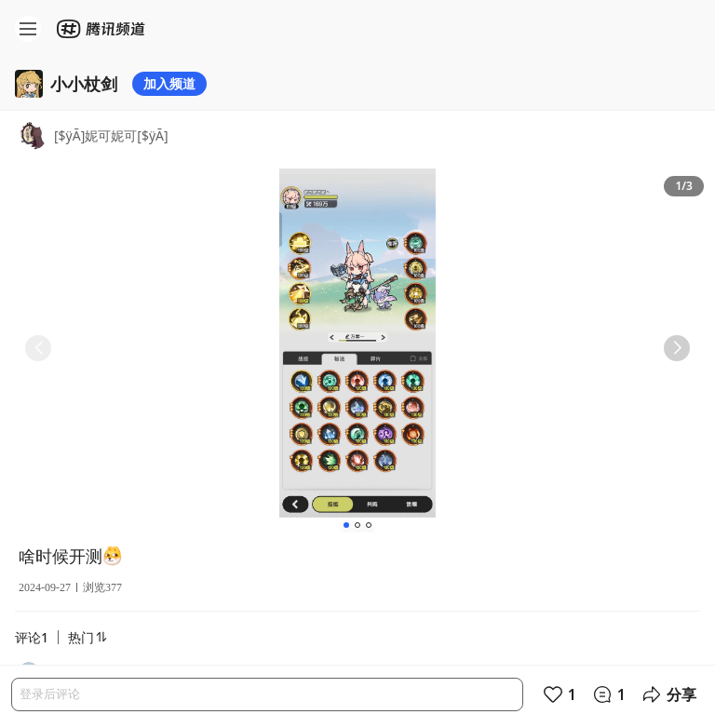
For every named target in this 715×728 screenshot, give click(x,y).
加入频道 (169, 83)
